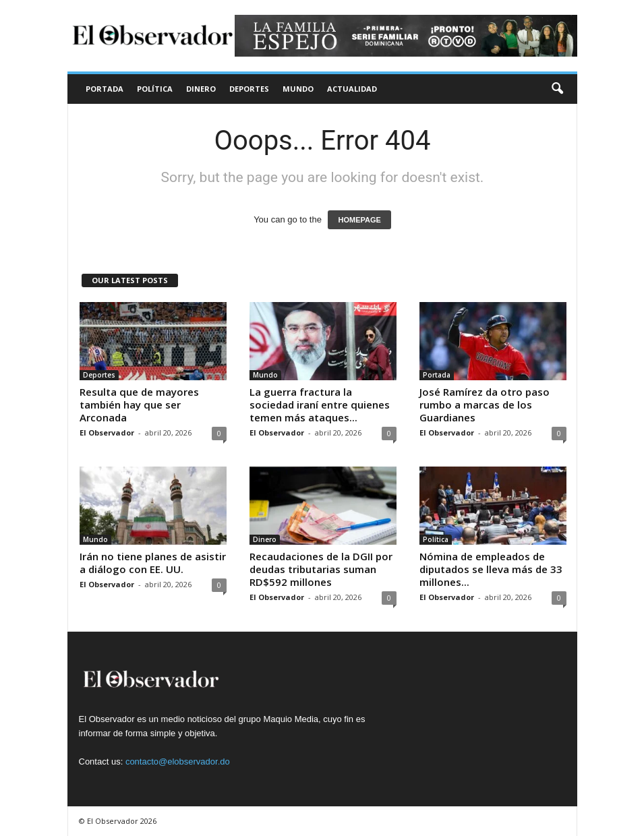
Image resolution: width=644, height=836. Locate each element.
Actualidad (352, 89)
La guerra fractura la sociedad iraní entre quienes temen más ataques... (320, 405)
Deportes (249, 89)
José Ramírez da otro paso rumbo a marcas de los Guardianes (485, 405)
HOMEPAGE (359, 220)
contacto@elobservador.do (178, 762)
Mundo (298, 89)
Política (155, 89)
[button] (557, 89)
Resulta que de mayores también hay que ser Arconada (139, 405)
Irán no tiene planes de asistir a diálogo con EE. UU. (153, 563)
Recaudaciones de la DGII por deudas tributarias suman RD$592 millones (321, 569)
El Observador (107, 432)
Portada (105, 89)
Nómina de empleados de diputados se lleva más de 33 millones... (491, 569)
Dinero (201, 89)
